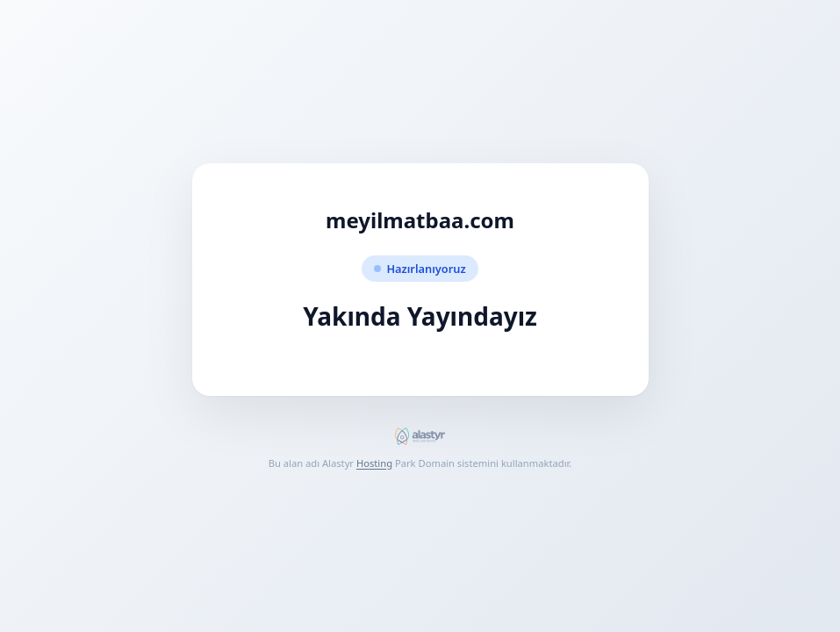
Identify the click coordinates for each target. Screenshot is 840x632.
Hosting (374, 463)
